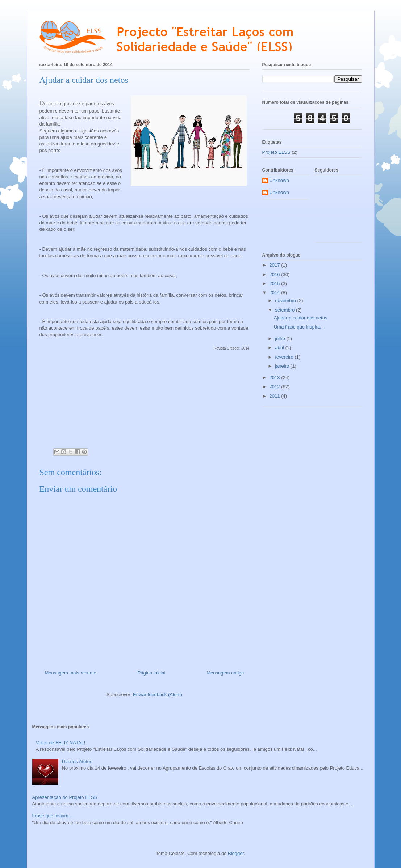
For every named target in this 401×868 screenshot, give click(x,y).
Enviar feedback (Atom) (158, 695)
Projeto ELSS (276, 152)
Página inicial (152, 673)
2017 (275, 265)
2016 (275, 274)
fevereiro (285, 357)
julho (281, 338)
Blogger (236, 853)
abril (280, 348)
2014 (275, 293)
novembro (286, 300)
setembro (285, 310)
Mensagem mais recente (71, 673)
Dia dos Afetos (77, 761)
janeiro (283, 366)
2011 (275, 396)
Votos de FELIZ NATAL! (61, 743)
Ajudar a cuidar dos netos (300, 318)
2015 (275, 283)
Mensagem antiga (225, 673)
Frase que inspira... (52, 816)
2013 (275, 378)
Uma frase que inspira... (299, 327)
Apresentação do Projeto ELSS (65, 797)
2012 (275, 387)
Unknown (279, 180)
